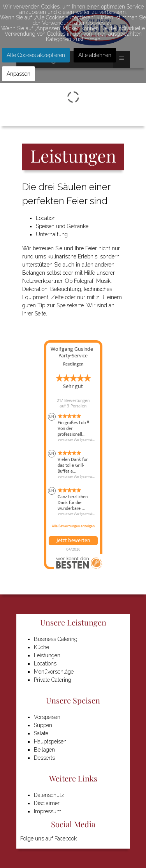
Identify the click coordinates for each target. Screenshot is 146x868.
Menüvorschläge (54, 672)
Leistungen (47, 655)
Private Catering (53, 680)
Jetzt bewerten (73, 541)
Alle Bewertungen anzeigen (73, 526)
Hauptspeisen (50, 742)
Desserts (44, 758)
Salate (41, 733)
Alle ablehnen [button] (95, 55)
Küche (41, 647)
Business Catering (56, 639)
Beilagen (44, 750)
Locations (45, 664)
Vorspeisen (47, 717)
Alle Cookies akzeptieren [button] (36, 55)
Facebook (66, 839)
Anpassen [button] (18, 74)
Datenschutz (49, 795)
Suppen (43, 725)
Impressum (48, 811)
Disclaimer (47, 803)
